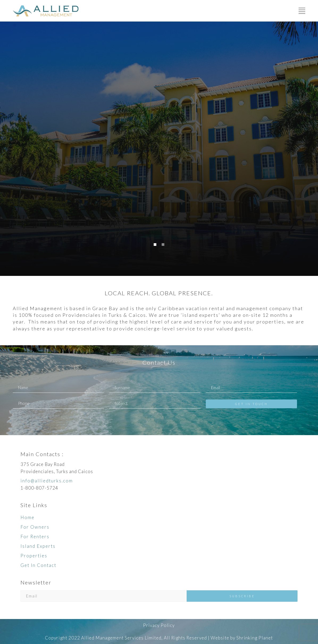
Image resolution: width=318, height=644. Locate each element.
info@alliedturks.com (47, 481)
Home (28, 517)
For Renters (35, 536)
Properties (34, 556)
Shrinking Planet (255, 638)
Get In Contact (38, 565)
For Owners (35, 527)
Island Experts (38, 546)
